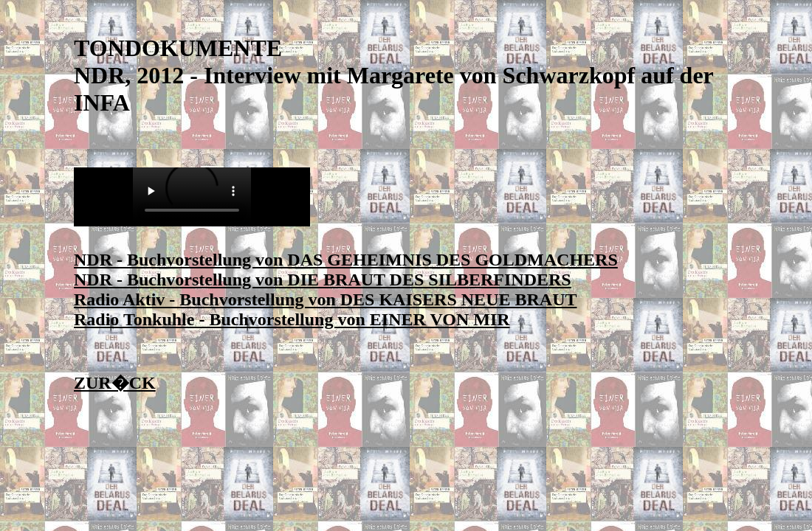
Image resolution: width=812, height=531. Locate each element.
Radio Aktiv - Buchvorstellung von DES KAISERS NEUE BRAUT (325, 299)
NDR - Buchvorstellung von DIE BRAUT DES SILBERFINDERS (323, 280)
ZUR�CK (115, 383)
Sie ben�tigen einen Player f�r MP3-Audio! (192, 197)
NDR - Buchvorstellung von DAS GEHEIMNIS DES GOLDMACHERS (346, 260)
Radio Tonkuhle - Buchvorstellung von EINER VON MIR (292, 319)
